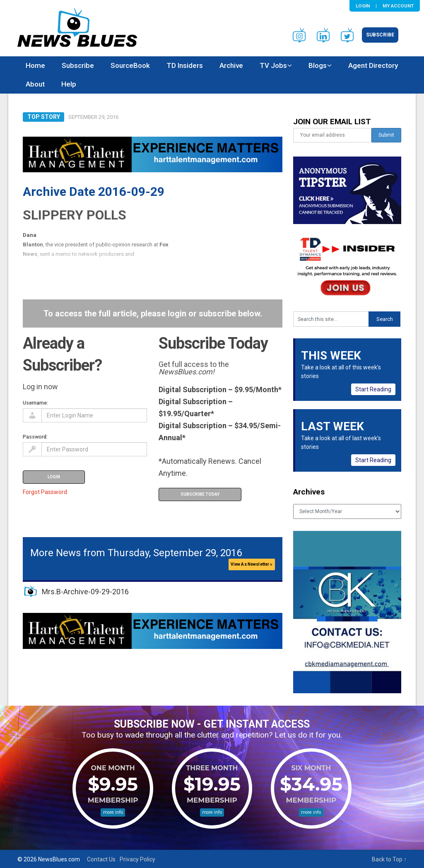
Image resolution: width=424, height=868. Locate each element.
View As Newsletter (252, 564)
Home (35, 65)
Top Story (44, 117)
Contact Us (101, 859)
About (35, 84)
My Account (398, 6)
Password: (35, 437)
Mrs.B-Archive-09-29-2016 (85, 592)
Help (69, 84)
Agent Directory (373, 65)
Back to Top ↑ (389, 859)
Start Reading (373, 389)
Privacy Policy (137, 859)
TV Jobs (273, 65)
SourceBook (130, 65)
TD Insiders (185, 65)
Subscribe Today (200, 494)
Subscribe (380, 35)
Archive (231, 65)
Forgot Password (45, 492)
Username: (35, 403)
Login (363, 6)
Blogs (318, 65)
